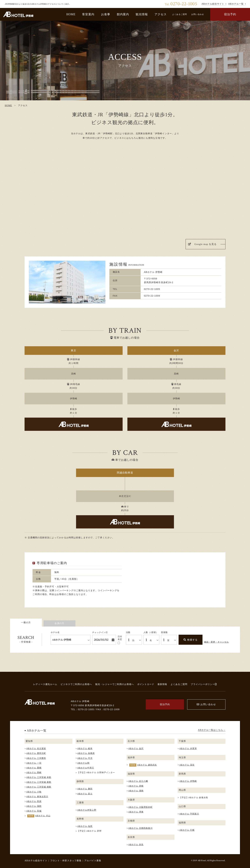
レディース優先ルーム (45, 684)
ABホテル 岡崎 (34, 773)
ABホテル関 (83, 763)
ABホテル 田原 (34, 801)
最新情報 (162, 684)
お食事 (106, 14)
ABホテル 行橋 (187, 830)
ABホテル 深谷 (187, 765)
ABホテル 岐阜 (85, 748)
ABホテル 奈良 (136, 845)
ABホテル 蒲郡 (34, 806)
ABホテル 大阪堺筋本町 (140, 807)
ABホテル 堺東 (136, 812)
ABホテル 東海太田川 (37, 797)
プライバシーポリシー (204, 684)
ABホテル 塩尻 (85, 826)
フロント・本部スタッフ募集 (66, 861)
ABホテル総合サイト (36, 861)
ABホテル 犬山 (43, 816)
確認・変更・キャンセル (216, 642)
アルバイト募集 (93, 861)
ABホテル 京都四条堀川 (140, 828)
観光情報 (142, 14)
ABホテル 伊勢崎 (188, 781)
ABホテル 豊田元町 (36, 753)
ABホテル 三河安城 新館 (39, 782)
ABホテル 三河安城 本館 (39, 777)
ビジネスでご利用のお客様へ (76, 684)
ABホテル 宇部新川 (189, 814)
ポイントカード (146, 684)
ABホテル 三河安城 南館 (39, 787)
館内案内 (123, 14)
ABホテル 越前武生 (147, 765)
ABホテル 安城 (34, 811)
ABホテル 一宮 (34, 763)
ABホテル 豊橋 (34, 768)
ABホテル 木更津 (188, 748)
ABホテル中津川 (86, 768)
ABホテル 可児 (85, 758)
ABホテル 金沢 (136, 748)
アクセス (161, 14)
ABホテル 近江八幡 (138, 781)
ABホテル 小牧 (34, 792)
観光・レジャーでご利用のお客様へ (115, 684)
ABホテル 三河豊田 (36, 758)
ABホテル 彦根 (136, 786)
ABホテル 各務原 (86, 753)
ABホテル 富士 (85, 794)
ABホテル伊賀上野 (87, 810)
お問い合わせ (198, 14)
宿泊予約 (230, 14)
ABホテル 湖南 (136, 791)
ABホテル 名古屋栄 (36, 748)
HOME (71, 14)
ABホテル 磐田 (85, 789)
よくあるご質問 (180, 14)
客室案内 (88, 14)
